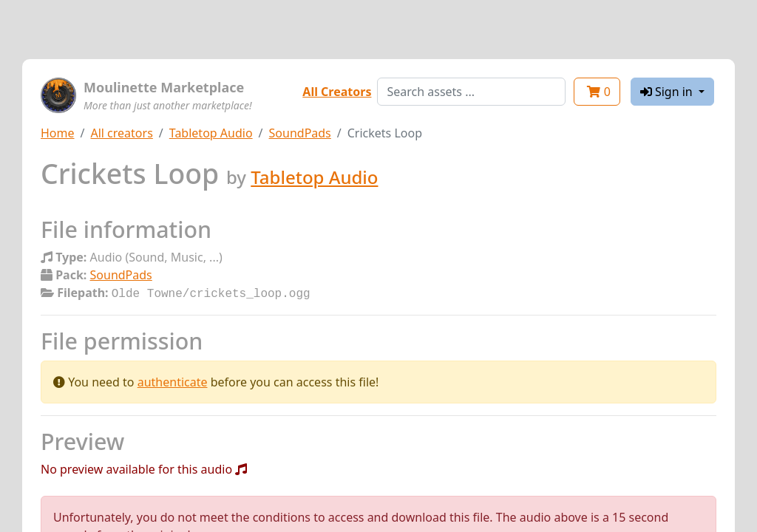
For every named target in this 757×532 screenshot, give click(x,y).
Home (58, 133)
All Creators (337, 92)
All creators (121, 133)
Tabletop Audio (211, 133)
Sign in (668, 92)
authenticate (173, 381)
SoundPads (300, 133)
